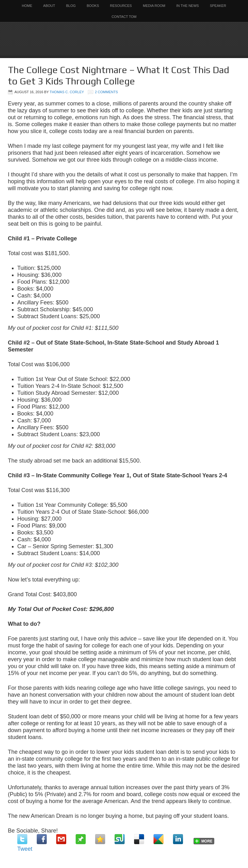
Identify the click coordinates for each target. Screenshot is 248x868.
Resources (121, 6)
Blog (71, 6)
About (49, 6)
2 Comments (106, 92)
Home (27, 6)
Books (93, 6)
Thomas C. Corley (67, 92)
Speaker (218, 6)
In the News (188, 6)
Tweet (25, 849)
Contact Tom (124, 17)
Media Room (154, 6)
